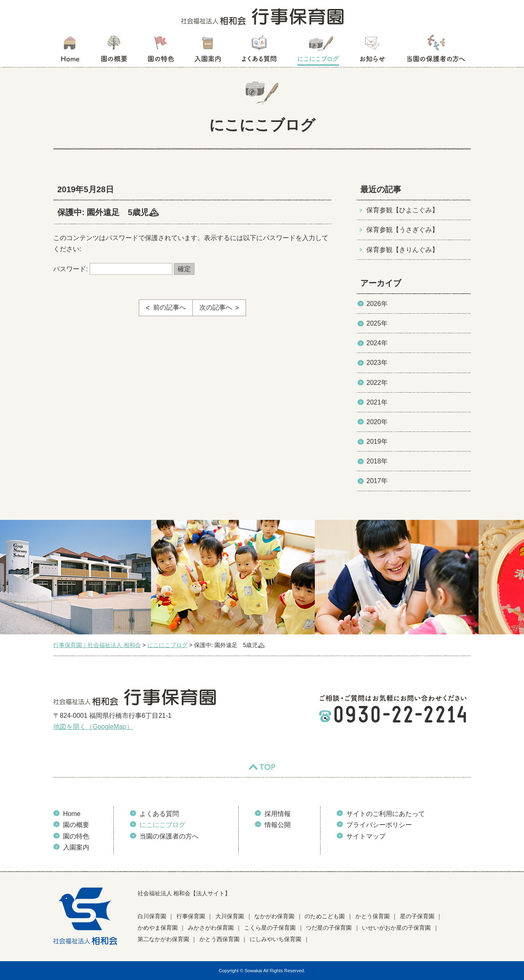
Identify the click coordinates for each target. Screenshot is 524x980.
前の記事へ (169, 307)
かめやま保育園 (158, 928)
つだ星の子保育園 (329, 928)
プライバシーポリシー (379, 825)
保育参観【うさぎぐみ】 (402, 230)
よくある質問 (259, 51)
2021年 (377, 402)
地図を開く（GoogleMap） (93, 727)
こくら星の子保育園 (270, 928)
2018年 (377, 461)
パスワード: (113, 269)
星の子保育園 (417, 916)
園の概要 (114, 51)
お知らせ (372, 51)
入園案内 (208, 51)
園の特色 (161, 51)
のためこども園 (325, 916)
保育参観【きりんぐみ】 (402, 250)
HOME (70, 51)
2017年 (377, 481)
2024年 (377, 343)
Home (72, 814)
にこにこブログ (318, 51)
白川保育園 (152, 916)
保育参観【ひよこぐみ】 (402, 210)
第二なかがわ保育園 (163, 939)
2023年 (377, 363)
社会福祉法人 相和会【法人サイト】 (184, 893)
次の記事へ (216, 307)
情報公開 (278, 825)
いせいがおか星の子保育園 (396, 928)
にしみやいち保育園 (276, 939)
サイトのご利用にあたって (386, 814)
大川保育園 (230, 916)
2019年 (377, 442)
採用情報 (278, 814)
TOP (262, 767)
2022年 (377, 383)
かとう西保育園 (219, 939)
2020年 (377, 422)
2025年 (377, 323)
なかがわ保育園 (274, 916)
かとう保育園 (373, 916)
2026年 (377, 304)
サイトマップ (366, 836)
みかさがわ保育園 (211, 928)
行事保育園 (191, 916)
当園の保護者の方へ (435, 51)
